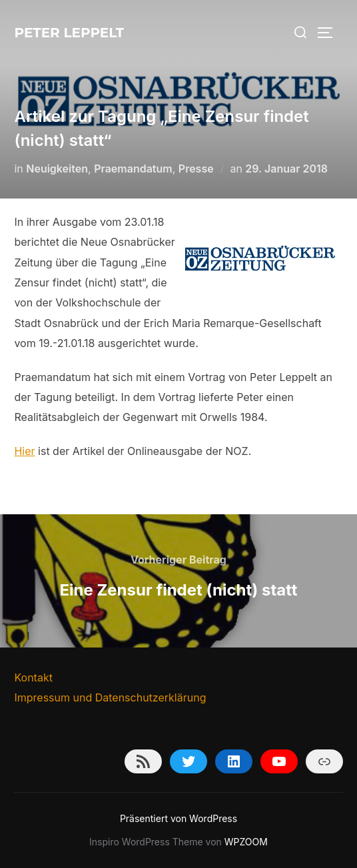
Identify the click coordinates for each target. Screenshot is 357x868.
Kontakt (33, 677)
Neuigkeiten (57, 169)
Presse (196, 169)
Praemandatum (133, 169)
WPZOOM (246, 842)
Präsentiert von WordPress (178, 818)
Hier (24, 451)
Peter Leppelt (69, 33)
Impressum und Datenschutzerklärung (110, 697)
